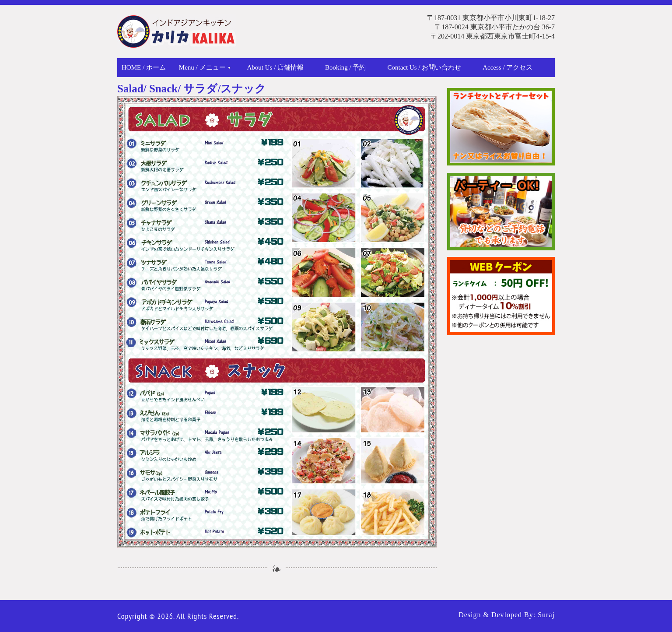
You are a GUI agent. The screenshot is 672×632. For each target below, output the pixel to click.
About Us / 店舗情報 (276, 67)
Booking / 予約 (345, 67)
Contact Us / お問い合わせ (424, 67)
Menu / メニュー (205, 67)
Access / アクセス (507, 67)
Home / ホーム (144, 67)
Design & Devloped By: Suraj (507, 615)
